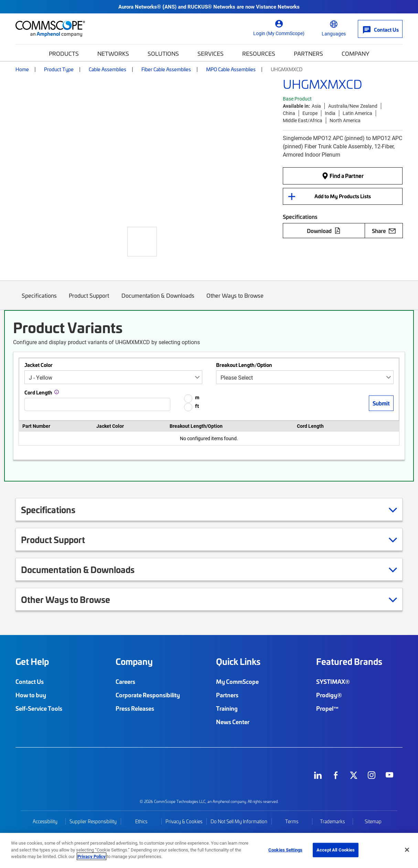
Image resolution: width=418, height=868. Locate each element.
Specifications (39, 301)
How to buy (31, 695)
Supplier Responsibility (93, 821)
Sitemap (373, 821)
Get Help (32, 661)
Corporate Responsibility (148, 695)
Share (384, 231)
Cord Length (38, 392)
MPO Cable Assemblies (231, 69)
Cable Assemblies (108, 69)
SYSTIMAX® (333, 681)
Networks (113, 53)
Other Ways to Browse (235, 301)
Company (356, 53)
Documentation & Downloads (158, 301)
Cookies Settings (285, 850)
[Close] (407, 850)
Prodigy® (329, 695)
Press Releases (135, 708)
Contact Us (30, 681)
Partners (308, 53)
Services (211, 53)
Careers (125, 681)
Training (227, 708)
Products (64, 53)
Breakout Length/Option (244, 365)
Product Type (59, 69)
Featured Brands (349, 661)
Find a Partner (343, 176)
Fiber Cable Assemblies (166, 69)
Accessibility (45, 821)
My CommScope (237, 681)
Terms (292, 821)
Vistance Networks (278, 7)
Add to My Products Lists (343, 196)
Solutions (163, 53)
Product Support (89, 301)
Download (324, 231)
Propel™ (328, 708)
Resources (259, 53)
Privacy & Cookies (184, 821)
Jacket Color (39, 365)
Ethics (141, 821)
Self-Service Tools (39, 708)
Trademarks (332, 821)
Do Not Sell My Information (239, 821)
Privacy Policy (92, 856)
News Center (233, 722)
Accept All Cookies (336, 850)
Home (22, 69)
